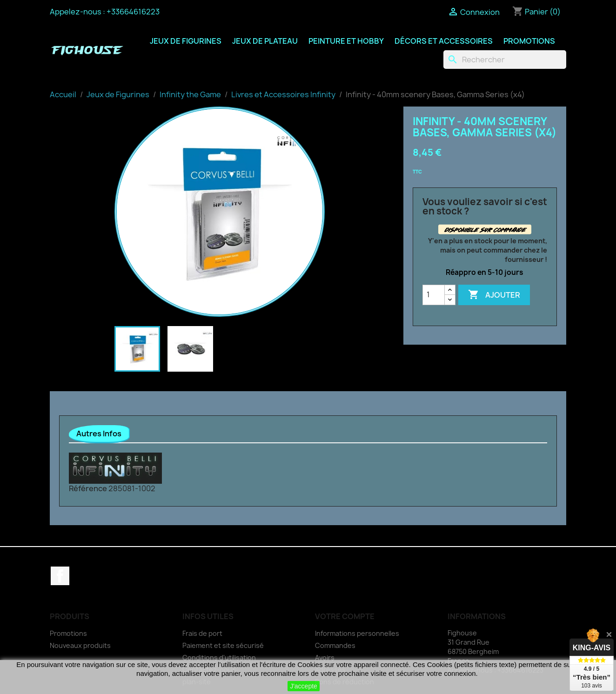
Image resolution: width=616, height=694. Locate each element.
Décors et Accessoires (444, 41)
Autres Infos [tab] (99, 434)
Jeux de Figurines (186, 41)
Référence (88, 488)
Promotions (529, 41)
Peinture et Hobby (346, 41)
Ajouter (494, 295)
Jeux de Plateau (265, 41)
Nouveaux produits (80, 645)
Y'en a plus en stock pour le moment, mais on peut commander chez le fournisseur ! (488, 250)
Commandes (335, 645)
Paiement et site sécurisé (223, 645)
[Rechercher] (505, 60)
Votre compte (345, 616)
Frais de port (202, 633)
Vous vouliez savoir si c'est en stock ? (485, 207)
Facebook (60, 576)
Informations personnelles (357, 633)
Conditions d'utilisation (219, 657)
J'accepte (304, 686)
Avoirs (325, 657)
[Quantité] (434, 295)
